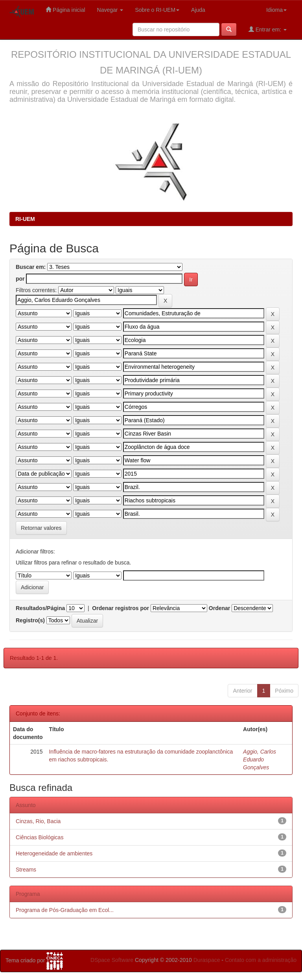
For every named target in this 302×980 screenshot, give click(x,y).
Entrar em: (268, 29)
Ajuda (198, 10)
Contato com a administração (261, 960)
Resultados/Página (40, 608)
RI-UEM (25, 219)
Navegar (110, 10)
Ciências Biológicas (40, 837)
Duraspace (207, 960)
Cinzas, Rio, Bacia (38, 821)
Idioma (276, 10)
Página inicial (65, 10)
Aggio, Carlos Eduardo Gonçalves (260, 759)
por (20, 279)
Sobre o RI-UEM (157, 10)
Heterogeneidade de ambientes (54, 853)
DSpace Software (112, 960)
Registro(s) (30, 620)
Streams (26, 870)
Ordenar (219, 608)
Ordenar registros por (121, 608)
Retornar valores (41, 528)
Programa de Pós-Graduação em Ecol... (65, 910)
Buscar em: (31, 267)
